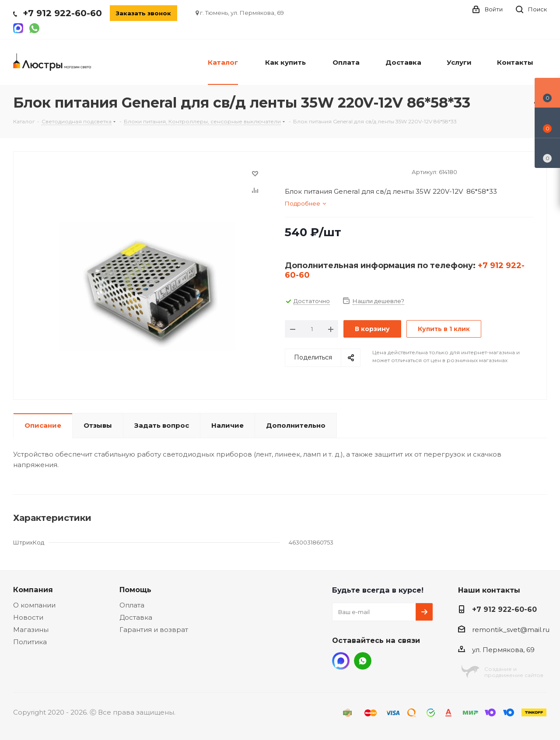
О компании (34, 605)
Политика (30, 642)
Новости (28, 617)
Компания (33, 590)
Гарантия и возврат (154, 630)
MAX (341, 661)
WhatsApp (363, 661)
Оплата (132, 605)
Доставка (136, 617)
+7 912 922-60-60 (62, 13)
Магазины (31, 630)
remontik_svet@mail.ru (511, 630)
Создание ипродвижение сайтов (514, 672)
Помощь (135, 590)
